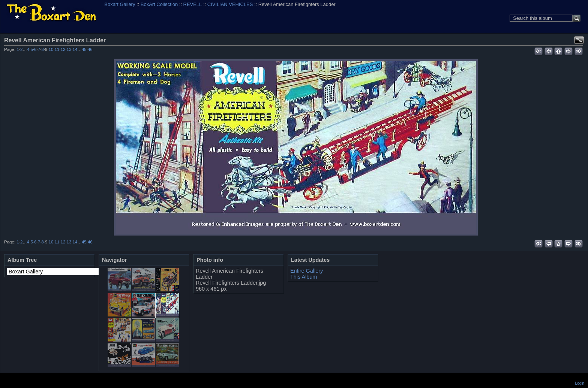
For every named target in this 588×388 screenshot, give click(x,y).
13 (69, 49)
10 (51, 49)
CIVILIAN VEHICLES (230, 4)
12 (63, 49)
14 (75, 49)
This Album (304, 277)
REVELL (193, 4)
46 (90, 49)
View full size (579, 40)
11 (57, 49)
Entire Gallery (307, 271)
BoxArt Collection (159, 4)
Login (580, 383)
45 (84, 49)
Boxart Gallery (120, 4)
